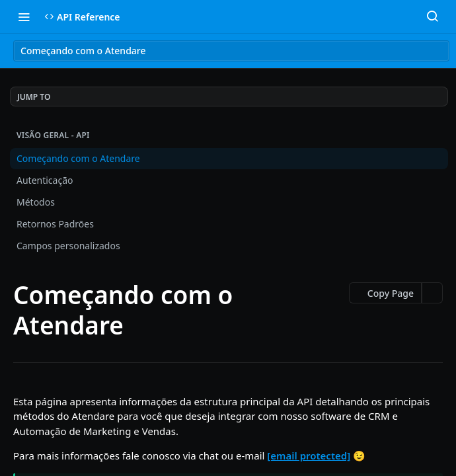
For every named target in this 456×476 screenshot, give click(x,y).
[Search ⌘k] (432, 17)
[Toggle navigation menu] (24, 17)
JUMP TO (34, 97)
